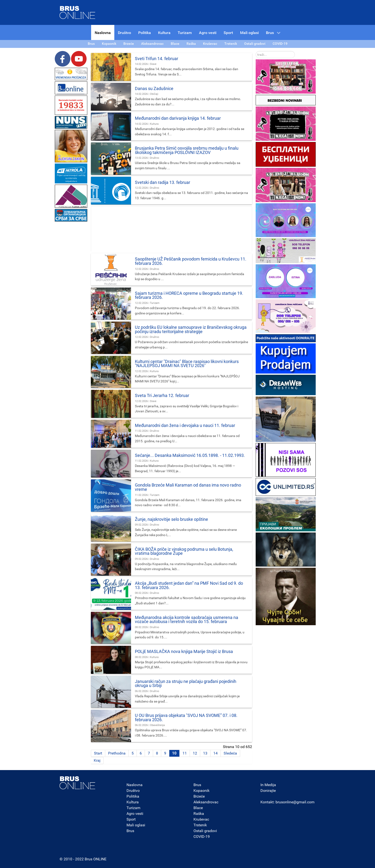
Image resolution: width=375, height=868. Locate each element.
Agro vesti (135, 814)
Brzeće (199, 796)
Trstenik (200, 825)
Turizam (133, 808)
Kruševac (201, 819)
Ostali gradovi (205, 831)
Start (98, 753)
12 (195, 753)
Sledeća (230, 753)
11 (185, 753)
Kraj (97, 760)
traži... (256, 51)
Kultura (133, 802)
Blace (198, 808)
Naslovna (135, 785)
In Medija (268, 785)
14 (215, 753)
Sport (131, 819)
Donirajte (268, 791)
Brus (130, 831)
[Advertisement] (71, 295)
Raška (199, 814)
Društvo (133, 791)
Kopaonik (201, 791)
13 (205, 753)
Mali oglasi (136, 825)
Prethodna (117, 753)
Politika (133, 796)
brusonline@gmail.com (295, 802)
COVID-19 (202, 837)
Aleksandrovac (206, 802)
